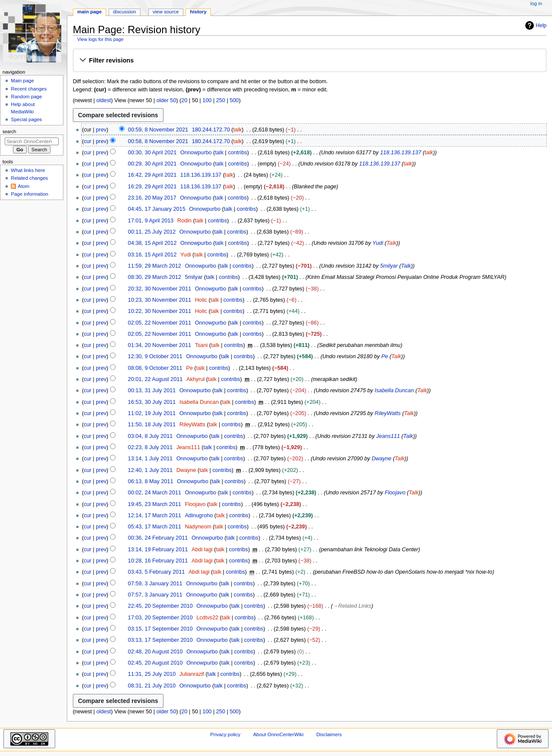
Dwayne (382, 459)
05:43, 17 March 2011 (155, 527)
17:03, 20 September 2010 (160, 618)
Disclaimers (329, 734)
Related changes (29, 178)
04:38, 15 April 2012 (152, 243)
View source (166, 12)
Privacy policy (225, 734)
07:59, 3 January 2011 (155, 584)
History (198, 12)
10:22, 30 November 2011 (160, 311)
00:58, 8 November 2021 (158, 141)
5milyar (389, 266)
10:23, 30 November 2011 (160, 300)
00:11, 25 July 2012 (152, 232)
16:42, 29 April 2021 (152, 175)
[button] (309, 61)
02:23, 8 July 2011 (151, 447)
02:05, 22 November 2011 (160, 323)
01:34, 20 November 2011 (160, 345)
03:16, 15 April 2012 (152, 255)
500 (234, 100)
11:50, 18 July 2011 (152, 425)
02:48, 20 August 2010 (155, 652)
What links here (28, 170)
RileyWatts (388, 413)
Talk (391, 243)
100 (207, 100)
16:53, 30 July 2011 (152, 402)
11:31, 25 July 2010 (152, 674)
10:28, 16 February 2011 (158, 561)
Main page (22, 81)
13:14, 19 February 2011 (158, 550)
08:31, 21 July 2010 (152, 686)
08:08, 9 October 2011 (155, 368)
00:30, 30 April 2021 (152, 153)
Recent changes (29, 89)
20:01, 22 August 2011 (155, 379)
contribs (238, 153)
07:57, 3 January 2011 (155, 595)
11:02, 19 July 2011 (152, 413)
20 (184, 100)
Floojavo (395, 493)
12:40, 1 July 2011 (151, 470)
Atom (24, 186)
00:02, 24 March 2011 (155, 493)
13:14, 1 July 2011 (151, 459)
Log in (536, 3)
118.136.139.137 (400, 153)
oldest (103, 100)
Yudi (378, 243)
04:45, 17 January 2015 (157, 209)
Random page (26, 97)
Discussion (124, 12)
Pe (385, 356)
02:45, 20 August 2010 (155, 663)
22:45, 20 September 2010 (160, 606)
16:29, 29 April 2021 (152, 187)
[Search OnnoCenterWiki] (32, 141)
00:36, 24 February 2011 (158, 538)
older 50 (166, 100)
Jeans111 (388, 436)
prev (101, 130)
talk (238, 130)
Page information (30, 194)
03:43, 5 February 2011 (157, 572)
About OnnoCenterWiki (278, 734)
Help (535, 25)
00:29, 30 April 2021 (152, 164)
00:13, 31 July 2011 (152, 390)
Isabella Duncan (394, 390)
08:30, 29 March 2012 (155, 277)
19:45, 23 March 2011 (155, 504)
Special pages (26, 119)
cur (88, 141)
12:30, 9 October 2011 (155, 356)
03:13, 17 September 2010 (160, 640)
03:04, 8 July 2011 (151, 436)
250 (221, 100)
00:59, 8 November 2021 (158, 130)
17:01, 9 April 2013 (151, 221)
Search (9, 131)
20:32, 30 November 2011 (160, 289)
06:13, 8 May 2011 (151, 481)
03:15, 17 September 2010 (160, 629)
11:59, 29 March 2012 (155, 266)
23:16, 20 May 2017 (152, 198)
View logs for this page (100, 39)
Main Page (89, 12)
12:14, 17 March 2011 (155, 515)
